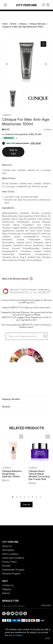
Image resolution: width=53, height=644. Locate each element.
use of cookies (16, 635)
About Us (7, 546)
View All (26, 505)
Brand (13, 24)
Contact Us (8, 585)
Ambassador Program (13, 570)
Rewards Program (11, 574)
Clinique (23, 24)
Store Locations (10, 554)
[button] (26, 279)
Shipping (6, 589)
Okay (48, 638)
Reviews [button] (6, 407)
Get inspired (8, 550)
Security (6, 566)
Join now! (36, 143)
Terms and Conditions (13, 558)
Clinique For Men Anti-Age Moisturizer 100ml (23, 27)
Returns (6, 593)
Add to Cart (13, 152)
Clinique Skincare (38, 24)
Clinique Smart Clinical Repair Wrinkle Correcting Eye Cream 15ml (39, 475)
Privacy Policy (9, 562)
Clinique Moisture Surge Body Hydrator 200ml (12, 474)
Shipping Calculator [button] (11, 399)
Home (5, 24)
